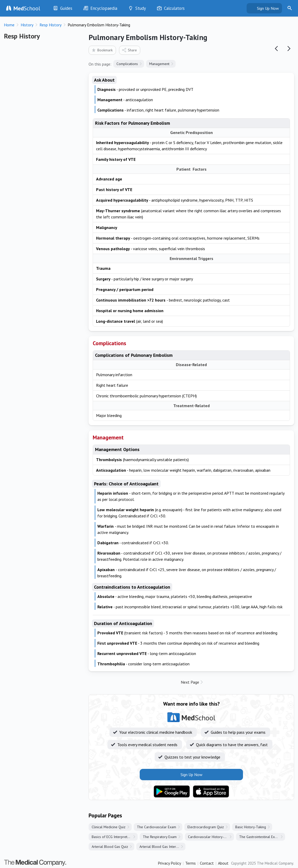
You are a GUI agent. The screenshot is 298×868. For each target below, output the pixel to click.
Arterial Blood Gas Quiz (110, 847)
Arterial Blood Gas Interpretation (162, 847)
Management (159, 64)
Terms (190, 863)
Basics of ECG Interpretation (113, 837)
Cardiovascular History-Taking (211, 837)
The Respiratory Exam (160, 837)
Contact (207, 863)
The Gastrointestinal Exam (259, 837)
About (223, 863)
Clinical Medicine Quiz (109, 827)
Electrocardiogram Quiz (206, 827)
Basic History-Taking (251, 827)
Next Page (190, 682)
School (27, 8)
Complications (127, 64)
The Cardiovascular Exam (156, 827)
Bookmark (102, 50)
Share (129, 50)
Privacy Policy (169, 863)
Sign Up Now (268, 8)
